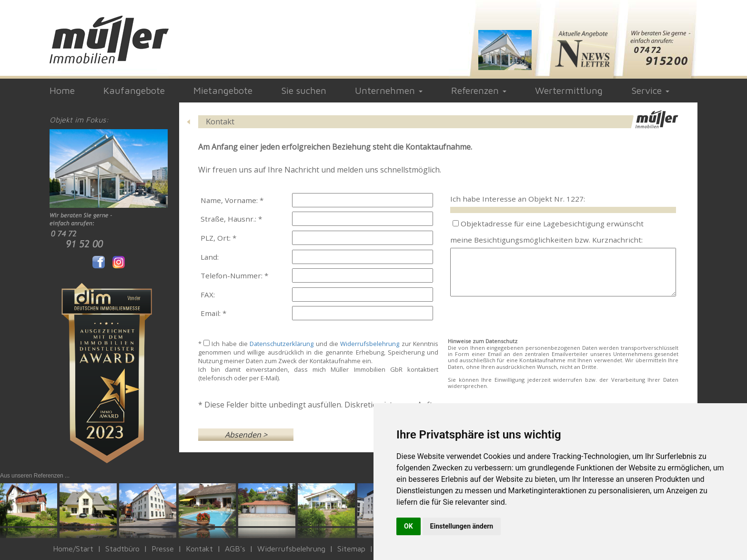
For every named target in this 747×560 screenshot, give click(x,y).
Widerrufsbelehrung (370, 344)
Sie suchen (304, 90)
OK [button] (409, 526)
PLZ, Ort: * (218, 238)
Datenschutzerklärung (282, 344)
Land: (210, 257)
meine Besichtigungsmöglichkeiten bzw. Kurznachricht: (546, 240)
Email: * (213, 313)
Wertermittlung (569, 90)
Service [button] (650, 90)
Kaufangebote (134, 90)
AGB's (235, 549)
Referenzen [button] (479, 90)
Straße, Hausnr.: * (231, 219)
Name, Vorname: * (232, 200)
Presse (163, 549)
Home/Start (73, 549)
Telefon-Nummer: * (234, 275)
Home (62, 90)
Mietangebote (223, 90)
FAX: (208, 295)
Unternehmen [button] (389, 90)
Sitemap (351, 549)
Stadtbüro (122, 549)
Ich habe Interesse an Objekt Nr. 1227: (518, 199)
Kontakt (199, 549)
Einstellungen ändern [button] (462, 526)
